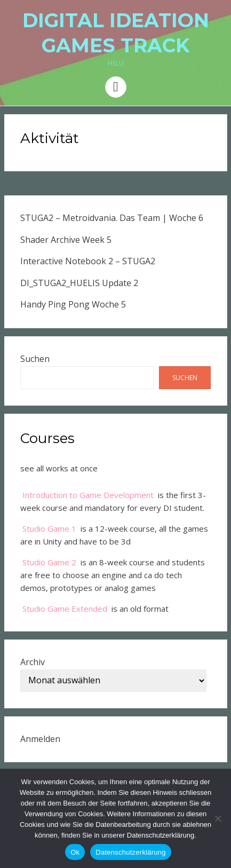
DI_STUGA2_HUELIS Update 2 (79, 283)
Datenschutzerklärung (130, 852)
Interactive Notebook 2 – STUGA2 (88, 261)
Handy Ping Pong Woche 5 (73, 304)
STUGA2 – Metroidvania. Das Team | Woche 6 (112, 218)
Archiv (33, 662)
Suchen (35, 359)
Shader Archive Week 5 (66, 240)
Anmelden (40, 739)
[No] (218, 818)
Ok (75, 852)
